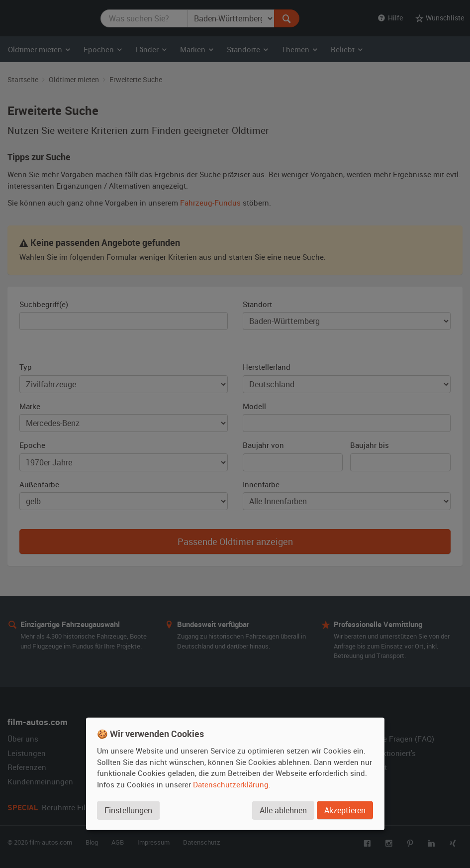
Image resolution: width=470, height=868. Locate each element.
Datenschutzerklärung (231, 784)
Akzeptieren (345, 810)
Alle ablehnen (283, 810)
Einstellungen (128, 810)
